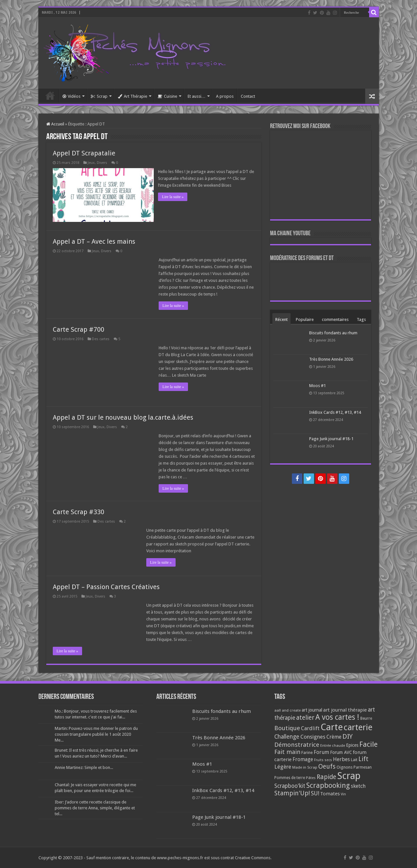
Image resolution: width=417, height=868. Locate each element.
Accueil (50, 95)
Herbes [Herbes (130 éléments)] (341, 759)
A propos (225, 96)
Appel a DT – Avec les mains (94, 241)
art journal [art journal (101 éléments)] (312, 710)
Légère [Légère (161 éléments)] (283, 766)
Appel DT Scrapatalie (84, 153)
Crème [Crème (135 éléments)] (334, 737)
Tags (361, 319)
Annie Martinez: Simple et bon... (84, 767)
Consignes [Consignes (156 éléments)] (313, 736)
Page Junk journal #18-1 (331, 439)
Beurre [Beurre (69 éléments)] (366, 718)
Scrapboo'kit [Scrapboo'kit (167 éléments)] (290, 786)
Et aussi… (197, 96)
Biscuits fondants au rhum (333, 333)
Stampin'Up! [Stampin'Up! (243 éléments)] (292, 793)
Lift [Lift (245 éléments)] (363, 759)
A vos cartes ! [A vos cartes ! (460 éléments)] (337, 717)
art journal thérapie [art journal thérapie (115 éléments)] (345, 710)
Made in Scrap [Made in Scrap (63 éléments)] (305, 767)
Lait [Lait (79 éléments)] (354, 759)
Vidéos (72, 96)
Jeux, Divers (97, 163)
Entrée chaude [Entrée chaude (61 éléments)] (333, 745)
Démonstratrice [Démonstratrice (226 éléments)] (297, 744)
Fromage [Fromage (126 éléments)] (303, 759)
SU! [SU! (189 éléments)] (315, 793)
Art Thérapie (133, 96)
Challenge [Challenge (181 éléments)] (287, 736)
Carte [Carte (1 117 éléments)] (332, 727)
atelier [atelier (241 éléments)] (305, 717)
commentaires (335, 319)
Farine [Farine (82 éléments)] (307, 752)
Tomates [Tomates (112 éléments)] (330, 793)
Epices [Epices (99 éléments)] (352, 745)
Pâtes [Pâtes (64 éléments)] (311, 777)
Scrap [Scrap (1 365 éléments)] (349, 775)
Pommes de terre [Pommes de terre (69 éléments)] (290, 777)
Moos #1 (317, 386)
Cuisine (167, 96)
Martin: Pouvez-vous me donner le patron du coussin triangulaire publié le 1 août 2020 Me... (96, 734)
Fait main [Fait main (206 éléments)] (287, 752)
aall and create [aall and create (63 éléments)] (288, 710)
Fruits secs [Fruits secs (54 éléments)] (323, 760)
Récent (281, 319)
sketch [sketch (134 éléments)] (358, 786)
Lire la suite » (173, 197)
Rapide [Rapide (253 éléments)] (326, 777)
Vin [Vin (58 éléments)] (343, 794)
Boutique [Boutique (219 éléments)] (287, 728)
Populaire (305, 319)
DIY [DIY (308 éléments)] (347, 736)
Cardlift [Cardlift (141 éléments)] (310, 728)
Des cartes (101, 339)
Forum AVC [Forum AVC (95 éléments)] (341, 752)
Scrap (99, 96)
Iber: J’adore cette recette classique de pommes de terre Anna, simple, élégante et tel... (95, 808)
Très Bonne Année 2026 (331, 359)
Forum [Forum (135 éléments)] (321, 752)
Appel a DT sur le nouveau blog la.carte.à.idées (123, 417)
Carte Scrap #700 (79, 329)
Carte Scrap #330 (79, 512)
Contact (248, 96)
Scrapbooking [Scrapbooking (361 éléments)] (328, 785)
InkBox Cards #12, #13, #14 (335, 412)
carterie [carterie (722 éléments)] (358, 727)
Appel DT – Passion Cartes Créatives (106, 586)
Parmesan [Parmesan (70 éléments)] (363, 767)
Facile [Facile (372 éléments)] (368, 744)
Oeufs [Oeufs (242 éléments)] (327, 766)
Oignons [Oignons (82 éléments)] (345, 767)
